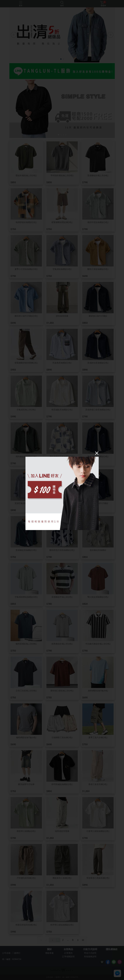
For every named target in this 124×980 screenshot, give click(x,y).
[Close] (97, 453)
